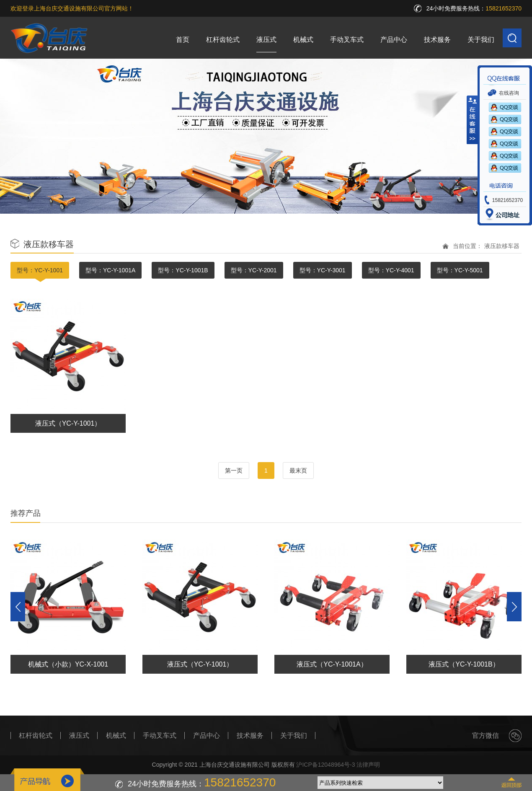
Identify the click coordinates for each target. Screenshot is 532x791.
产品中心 (394, 40)
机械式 (303, 40)
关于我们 (481, 40)
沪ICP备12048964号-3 (325, 765)
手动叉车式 (347, 40)
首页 (183, 40)
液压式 (266, 40)
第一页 (234, 470)
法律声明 (368, 765)
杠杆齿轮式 (223, 40)
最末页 (298, 470)
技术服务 (437, 40)
